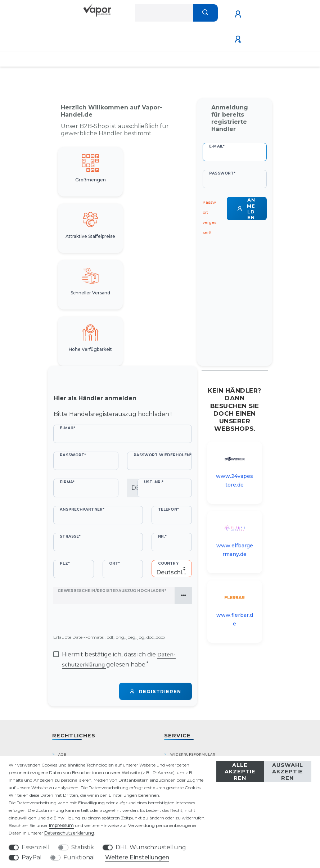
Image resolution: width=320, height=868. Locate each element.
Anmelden (246, 209)
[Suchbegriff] (164, 13)
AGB (62, 754)
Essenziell (36, 847)
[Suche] (205, 13)
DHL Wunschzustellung (151, 847)
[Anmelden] (239, 14)
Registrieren (156, 691)
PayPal (32, 857)
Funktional (79, 857)
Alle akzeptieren (240, 772)
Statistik (83, 847)
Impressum (61, 825)
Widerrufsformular (193, 754)
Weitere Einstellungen (137, 857)
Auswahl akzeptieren (288, 772)
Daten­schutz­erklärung (69, 833)
